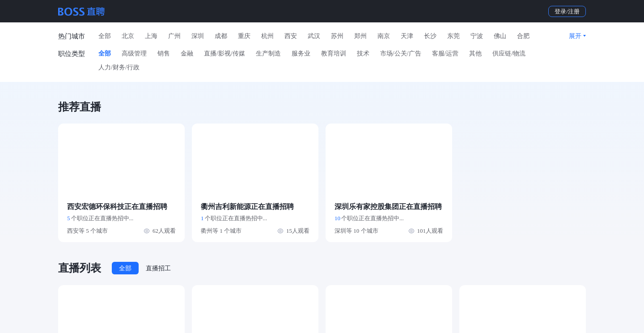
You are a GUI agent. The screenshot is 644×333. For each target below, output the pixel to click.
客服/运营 (445, 53)
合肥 (523, 36)
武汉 (314, 36)
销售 (164, 53)
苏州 (337, 36)
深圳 (198, 36)
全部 (105, 36)
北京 (128, 36)
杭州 (267, 36)
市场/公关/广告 (401, 53)
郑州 (360, 36)
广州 (174, 36)
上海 (151, 36)
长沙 (430, 36)
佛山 (500, 36)
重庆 (244, 36)
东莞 (453, 36)
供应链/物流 (509, 53)
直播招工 (158, 268)
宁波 (477, 36)
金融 (187, 53)
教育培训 (334, 53)
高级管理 (134, 53)
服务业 (301, 53)
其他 (475, 53)
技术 (363, 53)
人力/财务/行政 (119, 67)
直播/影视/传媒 (225, 53)
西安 (291, 36)
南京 (384, 36)
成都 (221, 36)
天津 (407, 36)
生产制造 (268, 53)
